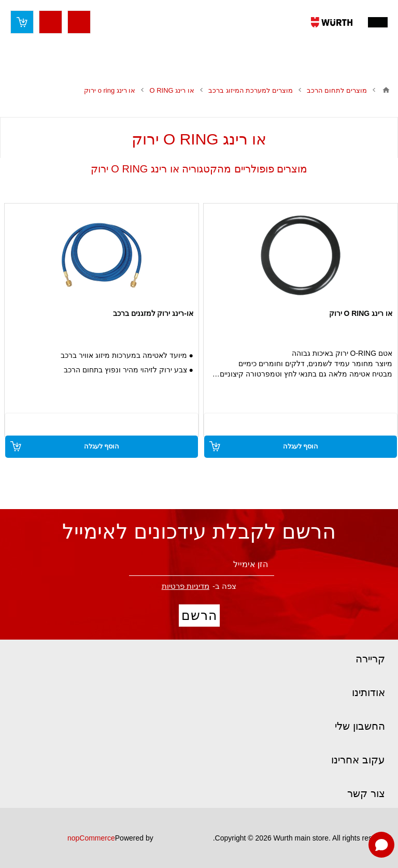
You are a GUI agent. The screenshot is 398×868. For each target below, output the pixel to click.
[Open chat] (381, 845)
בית (386, 90)
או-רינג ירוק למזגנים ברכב (153, 313)
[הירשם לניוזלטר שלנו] (202, 565)
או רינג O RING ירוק (361, 313)
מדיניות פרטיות (186, 586)
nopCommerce (91, 838)
